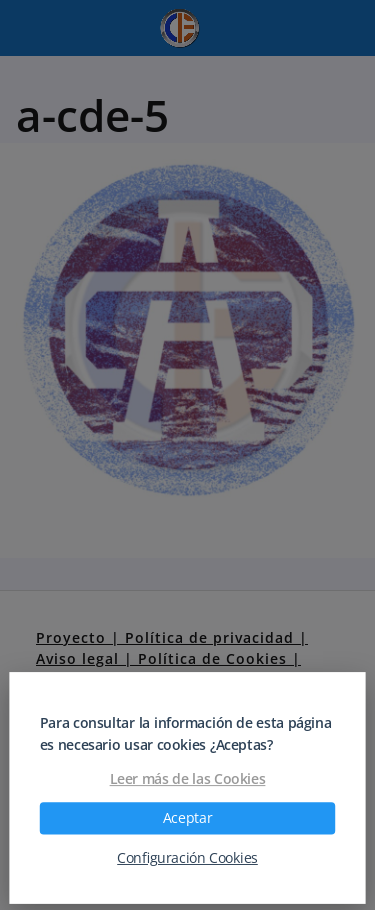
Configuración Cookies (187, 858)
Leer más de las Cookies (188, 779)
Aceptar (187, 818)
